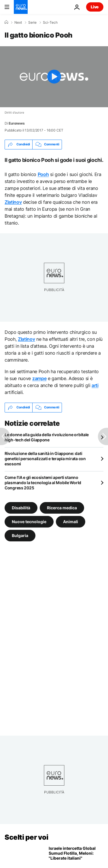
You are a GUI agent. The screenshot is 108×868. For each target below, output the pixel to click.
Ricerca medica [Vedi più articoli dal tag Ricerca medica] (62, 508)
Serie (32, 23)
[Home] (6, 22)
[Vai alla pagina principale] (21, 7)
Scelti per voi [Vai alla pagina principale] (26, 837)
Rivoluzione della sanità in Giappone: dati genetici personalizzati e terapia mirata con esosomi (45, 459)
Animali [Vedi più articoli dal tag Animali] (71, 522)
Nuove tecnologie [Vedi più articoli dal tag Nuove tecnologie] (29, 522)
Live (95, 7)
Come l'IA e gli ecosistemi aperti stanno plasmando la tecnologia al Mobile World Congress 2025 (43, 483)
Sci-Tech (50, 23)
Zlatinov (13, 202)
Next (18, 23)
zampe (39, 378)
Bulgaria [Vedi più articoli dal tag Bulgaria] (20, 535)
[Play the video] (54, 77)
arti (95, 385)
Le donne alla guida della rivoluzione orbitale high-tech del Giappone (47, 437)
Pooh (43, 174)
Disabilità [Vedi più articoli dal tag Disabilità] (21, 508)
